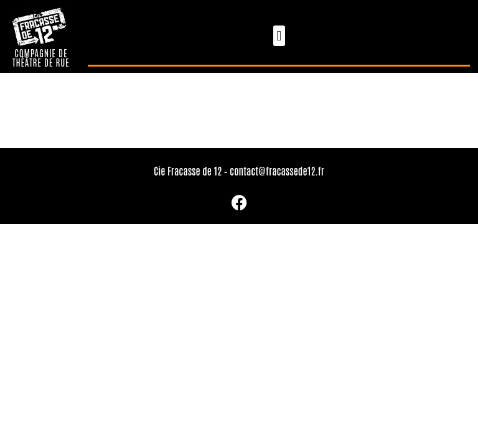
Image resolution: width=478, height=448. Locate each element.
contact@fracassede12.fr (277, 170)
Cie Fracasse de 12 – (192, 170)
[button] (279, 36)
